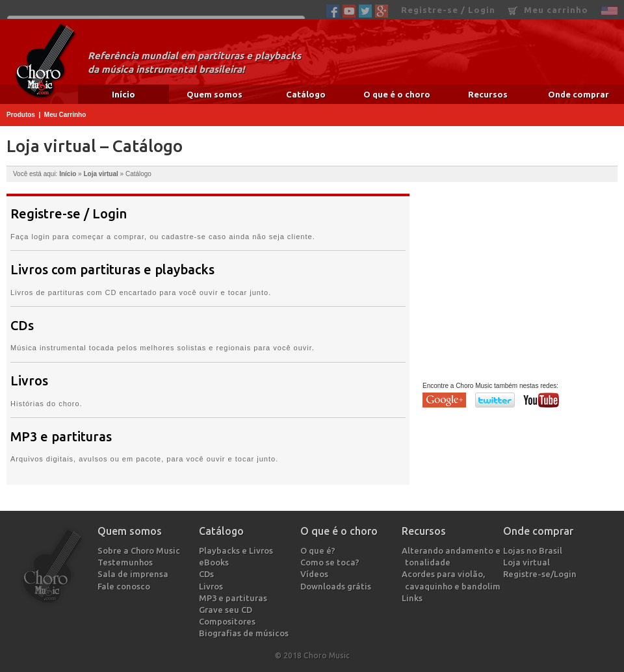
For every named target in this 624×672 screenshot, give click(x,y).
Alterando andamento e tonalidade (453, 556)
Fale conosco (125, 586)
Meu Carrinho (65, 115)
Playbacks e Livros (238, 550)
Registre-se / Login (448, 10)
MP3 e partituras (61, 437)
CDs (22, 326)
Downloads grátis (337, 586)
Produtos (21, 115)
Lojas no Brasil (534, 550)
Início (123, 94)
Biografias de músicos (245, 633)
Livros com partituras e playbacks (112, 270)
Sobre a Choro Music (140, 550)
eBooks (215, 562)
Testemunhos (127, 562)
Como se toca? (331, 562)
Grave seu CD (227, 610)
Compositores (229, 621)
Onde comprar (578, 94)
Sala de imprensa (135, 574)
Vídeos (316, 574)
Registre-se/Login (541, 574)
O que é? (319, 550)
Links (414, 598)
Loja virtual (100, 174)
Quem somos (214, 94)
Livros (29, 381)
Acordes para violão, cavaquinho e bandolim (453, 580)
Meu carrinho (548, 10)
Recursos (488, 94)
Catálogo (306, 94)
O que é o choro (397, 94)
